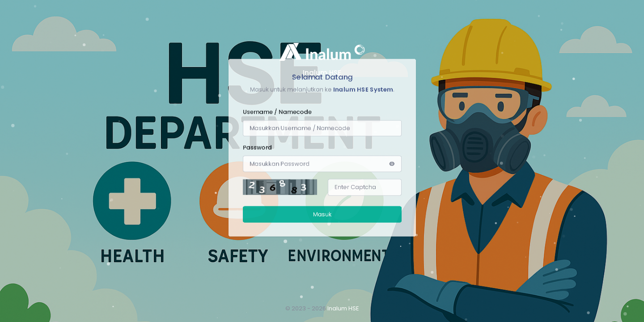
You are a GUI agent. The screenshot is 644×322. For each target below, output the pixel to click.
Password (257, 30)
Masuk (322, 109)
